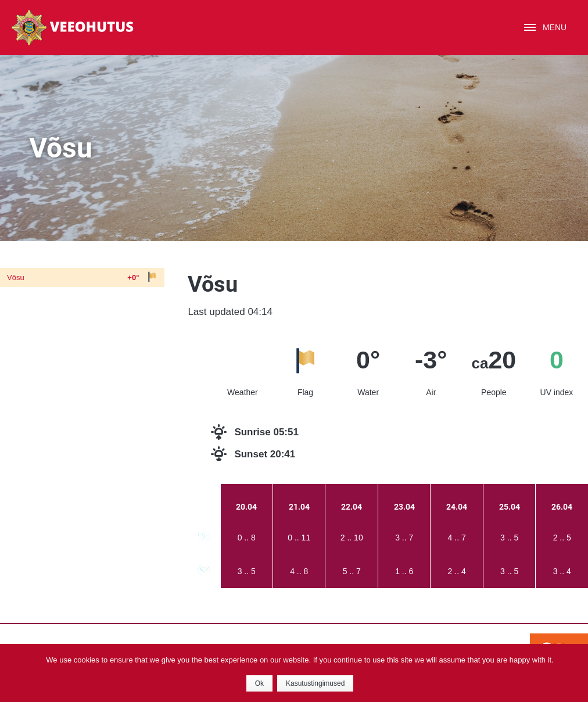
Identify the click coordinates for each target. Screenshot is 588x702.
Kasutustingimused (315, 683)
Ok (259, 683)
